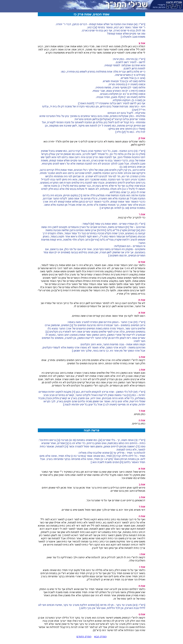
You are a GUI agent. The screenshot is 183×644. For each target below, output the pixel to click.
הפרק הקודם (84, 636)
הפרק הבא (100, 636)
